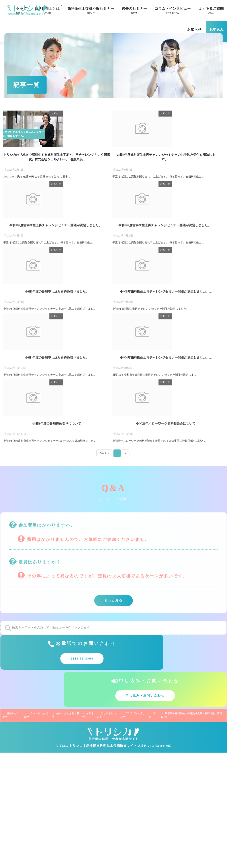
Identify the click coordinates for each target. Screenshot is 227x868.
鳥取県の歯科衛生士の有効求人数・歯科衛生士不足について (192, 831)
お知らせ (194, 32)
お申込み (216, 32)
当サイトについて (106, 831)
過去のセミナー (134, 11)
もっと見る (113, 743)
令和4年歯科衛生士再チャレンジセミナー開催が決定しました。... (166, 470)
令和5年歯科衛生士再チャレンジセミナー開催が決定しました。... (166, 375)
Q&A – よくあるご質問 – (66, 831)
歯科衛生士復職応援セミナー (91, 11)
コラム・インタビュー (173, 11)
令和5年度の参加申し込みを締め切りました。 (57, 375)
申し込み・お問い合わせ (172, 811)
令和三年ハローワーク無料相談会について (166, 565)
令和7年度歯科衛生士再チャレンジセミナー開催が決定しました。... (57, 280)
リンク (153, 831)
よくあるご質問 (211, 11)
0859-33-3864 (55, 811)
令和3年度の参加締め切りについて (57, 565)
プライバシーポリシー (132, 831)
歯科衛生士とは (47, 11)
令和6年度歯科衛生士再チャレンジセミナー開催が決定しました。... (166, 280)
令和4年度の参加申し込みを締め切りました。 (57, 470)
